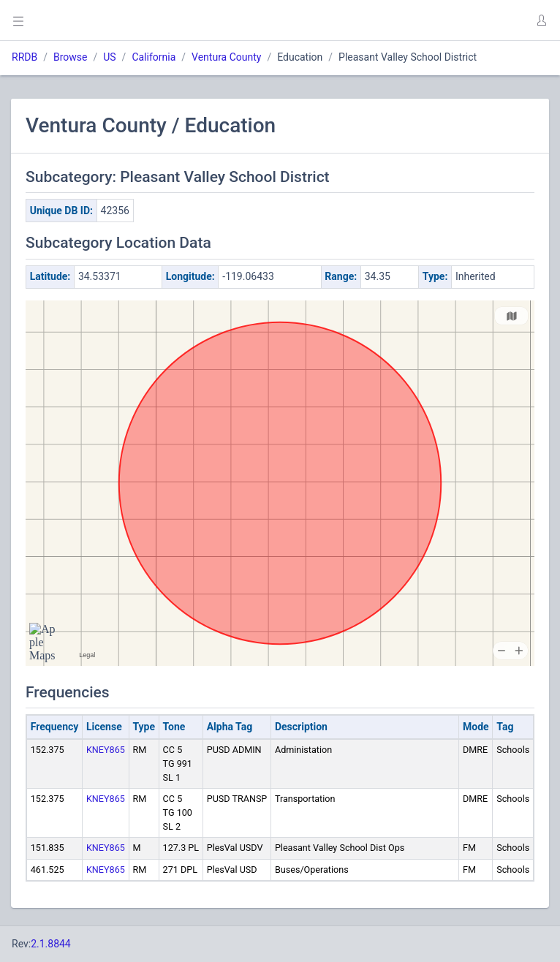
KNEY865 (106, 750)
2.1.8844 (51, 944)
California (154, 57)
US (109, 57)
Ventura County (226, 57)
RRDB (24, 57)
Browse (70, 57)
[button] (541, 20)
